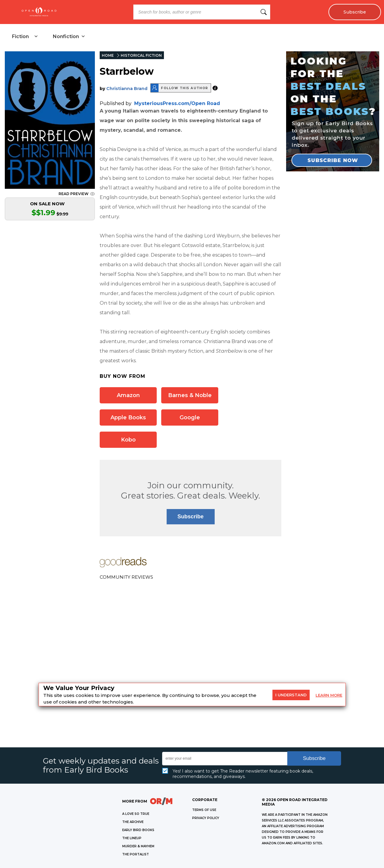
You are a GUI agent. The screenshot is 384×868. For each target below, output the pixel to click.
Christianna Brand (127, 89)
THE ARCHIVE (133, 822)
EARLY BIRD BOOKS (138, 830)
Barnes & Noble (190, 395)
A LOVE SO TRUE (136, 814)
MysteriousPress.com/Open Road (177, 103)
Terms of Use (204, 810)
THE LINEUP (132, 838)
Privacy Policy (206, 818)
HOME (108, 55)
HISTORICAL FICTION (141, 55)
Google (190, 417)
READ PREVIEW (77, 194)
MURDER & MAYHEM (138, 846)
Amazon (128, 395)
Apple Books (128, 417)
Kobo (128, 440)
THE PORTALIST (136, 854)
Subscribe (355, 12)
